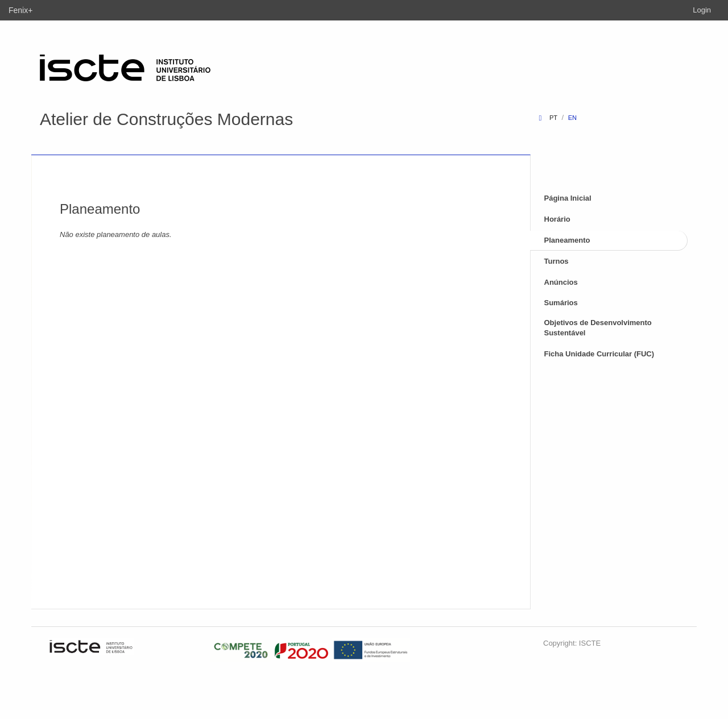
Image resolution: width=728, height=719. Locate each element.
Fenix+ (20, 10)
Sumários (561, 303)
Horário (557, 219)
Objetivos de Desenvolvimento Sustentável (598, 328)
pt (553, 118)
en (572, 118)
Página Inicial (568, 198)
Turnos (557, 261)
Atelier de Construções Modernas (166, 119)
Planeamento (567, 240)
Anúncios (561, 282)
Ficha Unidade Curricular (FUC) (599, 354)
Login (702, 10)
